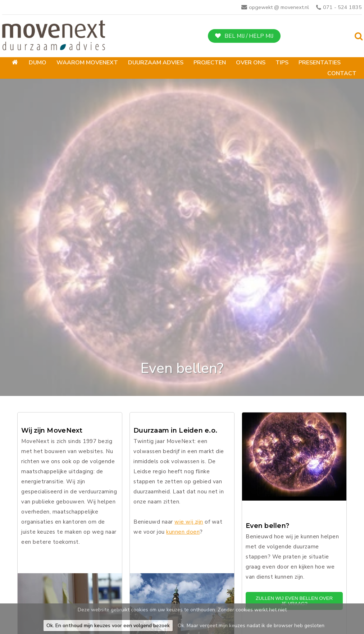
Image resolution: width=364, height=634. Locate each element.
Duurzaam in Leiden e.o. (175, 431)
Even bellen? (267, 526)
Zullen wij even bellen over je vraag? (294, 601)
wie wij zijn (189, 522)
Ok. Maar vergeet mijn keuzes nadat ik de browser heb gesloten (251, 626)
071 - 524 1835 (342, 7)
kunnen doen (183, 532)
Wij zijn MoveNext (52, 431)
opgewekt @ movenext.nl (279, 7)
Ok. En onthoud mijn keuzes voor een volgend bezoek (108, 626)
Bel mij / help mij (249, 36)
